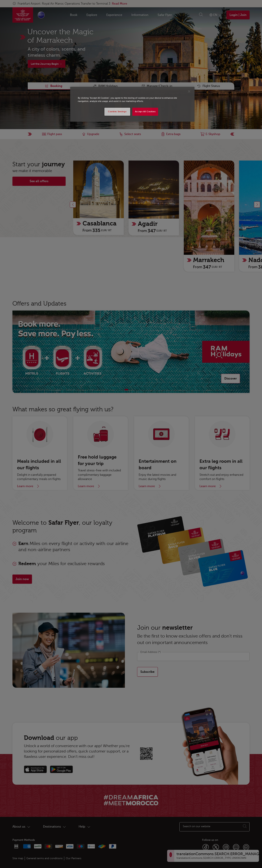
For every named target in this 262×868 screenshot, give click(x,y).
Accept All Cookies (145, 112)
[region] (132, 104)
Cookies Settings (117, 112)
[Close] (189, 91)
